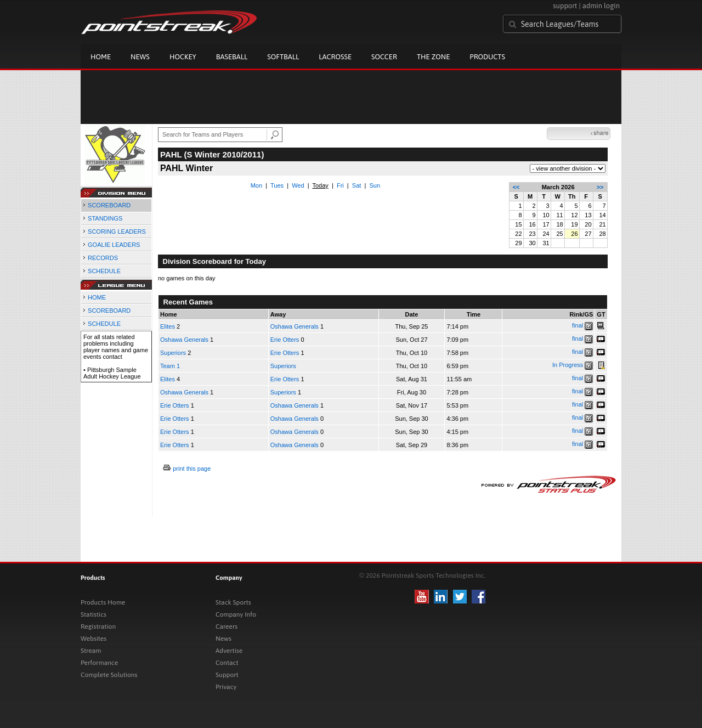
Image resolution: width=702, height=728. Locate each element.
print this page (192, 469)
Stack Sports (233, 602)
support (565, 6)
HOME (97, 297)
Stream (91, 651)
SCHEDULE (104, 271)
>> (600, 187)
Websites (94, 639)
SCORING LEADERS (117, 232)
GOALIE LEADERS (114, 245)
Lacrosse (335, 57)
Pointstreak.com (169, 23)
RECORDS (103, 258)
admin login (601, 6)
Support (227, 675)
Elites (168, 326)
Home (101, 57)
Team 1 (170, 366)
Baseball (232, 57)
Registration (98, 627)
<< (516, 187)
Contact (227, 663)
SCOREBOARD (109, 205)
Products (487, 57)
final (578, 325)
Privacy (226, 687)
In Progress (568, 365)
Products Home (103, 602)
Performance (99, 663)
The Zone (433, 57)
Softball (283, 57)
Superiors (173, 353)
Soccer (384, 57)
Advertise (229, 651)
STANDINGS (105, 218)
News (140, 57)
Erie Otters (285, 340)
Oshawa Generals (295, 326)
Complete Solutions (109, 675)
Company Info (236, 614)
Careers (227, 627)
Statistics (94, 614)
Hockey (183, 57)
